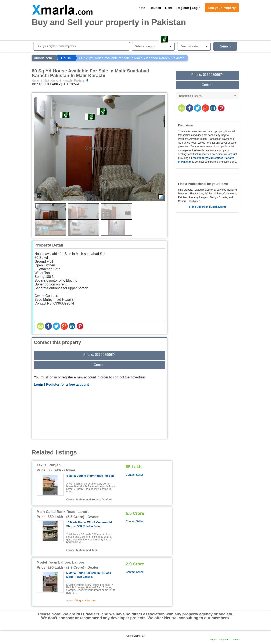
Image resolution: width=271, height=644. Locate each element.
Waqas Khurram (85, 601)
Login (213, 639)
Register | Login (188, 8)
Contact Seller (134, 475)
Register (223, 639)
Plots (141, 8)
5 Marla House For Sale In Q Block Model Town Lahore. (89, 575)
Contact (99, 365)
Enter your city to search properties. (56, 46)
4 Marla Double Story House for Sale (90, 476)
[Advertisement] (100, 413)
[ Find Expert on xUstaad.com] (207, 207)
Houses (155, 8)
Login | (40, 384)
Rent (169, 8)
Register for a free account (67, 384)
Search (225, 46)
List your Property (222, 8)
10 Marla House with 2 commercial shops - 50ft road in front (89, 524)
